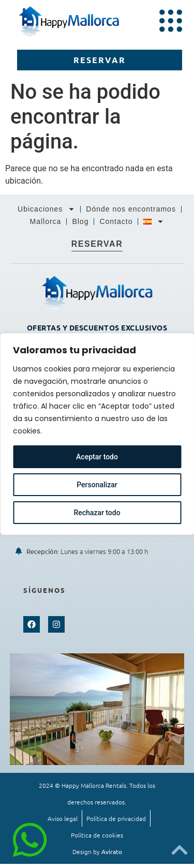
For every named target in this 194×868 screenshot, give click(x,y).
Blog (80, 221)
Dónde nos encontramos (131, 209)
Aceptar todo (97, 457)
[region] (97, 434)
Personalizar (97, 485)
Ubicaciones (46, 209)
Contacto (116, 221)
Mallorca (46, 221)
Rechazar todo (97, 513)
